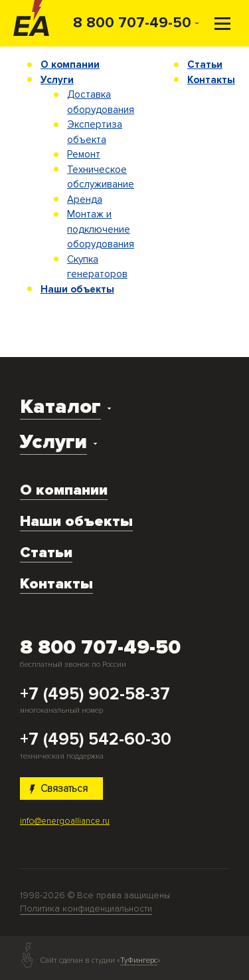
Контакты (211, 80)
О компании (70, 64)
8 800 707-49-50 (132, 23)
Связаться (59, 789)
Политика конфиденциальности (86, 909)
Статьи (205, 64)
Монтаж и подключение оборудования (101, 229)
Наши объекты (77, 289)
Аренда (85, 199)
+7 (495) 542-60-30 (96, 740)
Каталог (60, 407)
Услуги (57, 80)
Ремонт (84, 154)
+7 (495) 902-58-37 (95, 695)
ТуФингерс (139, 961)
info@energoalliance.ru (65, 821)
